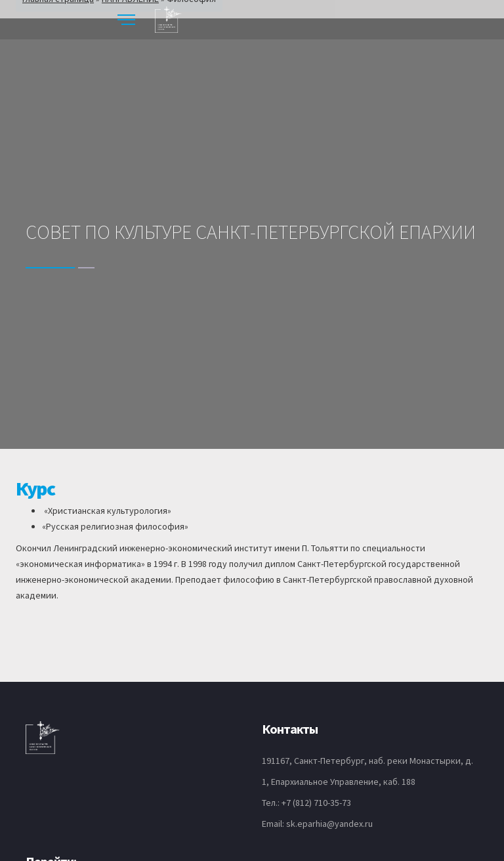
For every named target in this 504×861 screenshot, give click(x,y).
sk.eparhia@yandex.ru (329, 824)
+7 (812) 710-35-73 (316, 803)
